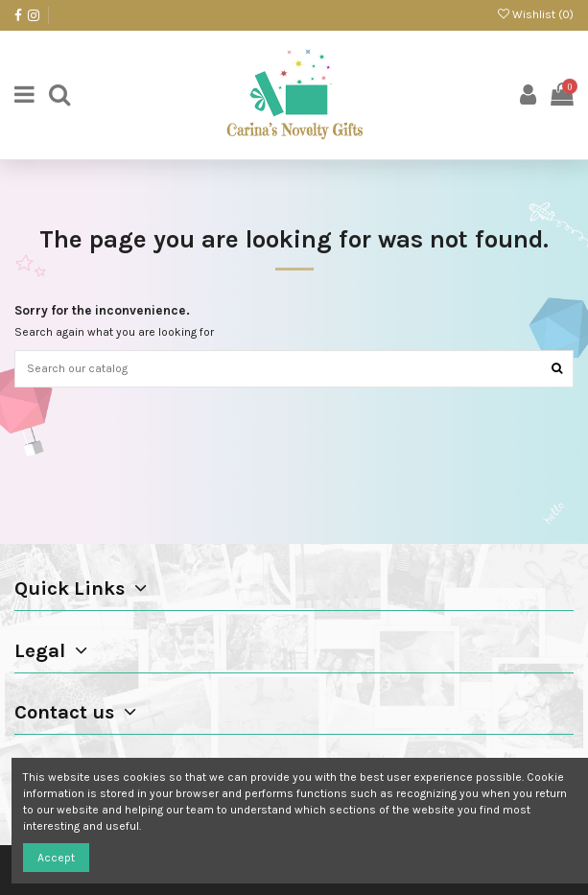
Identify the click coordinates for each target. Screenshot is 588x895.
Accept (56, 858)
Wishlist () (536, 14)
